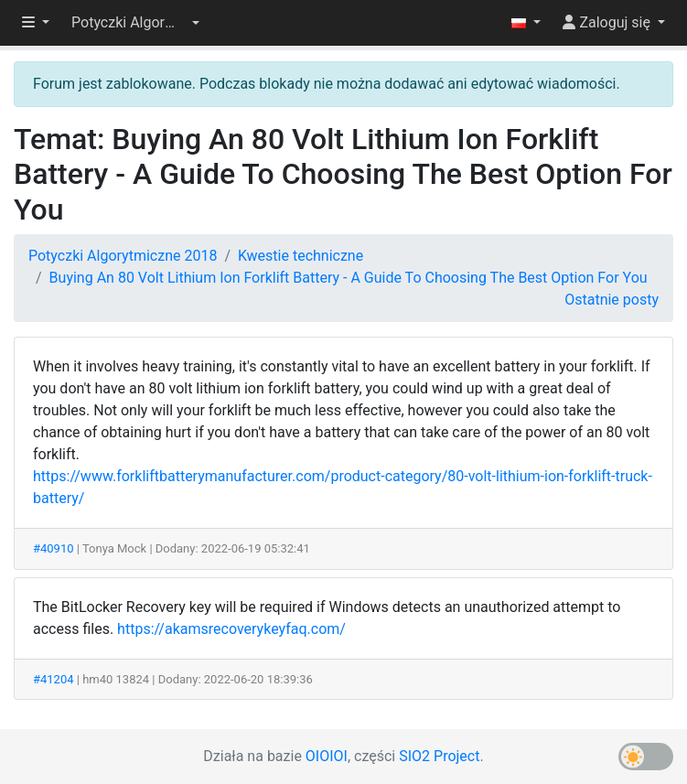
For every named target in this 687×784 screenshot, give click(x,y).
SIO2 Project (439, 756)
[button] (135, 23)
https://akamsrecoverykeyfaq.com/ (231, 629)
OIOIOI (327, 756)
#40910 (54, 548)
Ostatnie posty (612, 300)
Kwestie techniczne (301, 256)
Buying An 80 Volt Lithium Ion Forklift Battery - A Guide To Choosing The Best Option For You (349, 278)
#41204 (54, 679)
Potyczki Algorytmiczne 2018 (123, 256)
